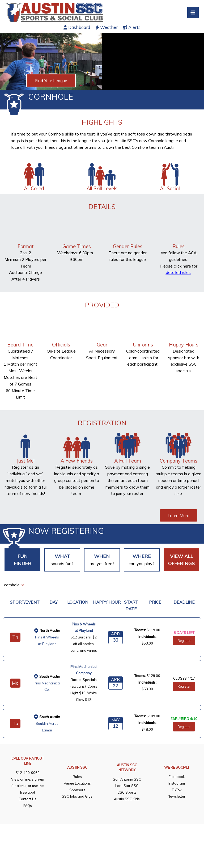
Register (184, 641)
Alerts (132, 27)
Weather (107, 27)
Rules (77, 777)
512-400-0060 (28, 773)
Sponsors (77, 790)
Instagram (177, 783)
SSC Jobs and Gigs (77, 796)
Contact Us (27, 799)
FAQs (28, 806)
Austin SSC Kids (127, 799)
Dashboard (77, 27)
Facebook (177, 777)
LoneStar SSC (127, 786)
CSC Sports (127, 792)
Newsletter (177, 796)
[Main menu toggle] (193, 12)
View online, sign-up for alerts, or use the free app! (28, 786)
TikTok (177, 790)
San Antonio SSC (127, 779)
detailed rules (178, 272)
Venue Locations (77, 783)
